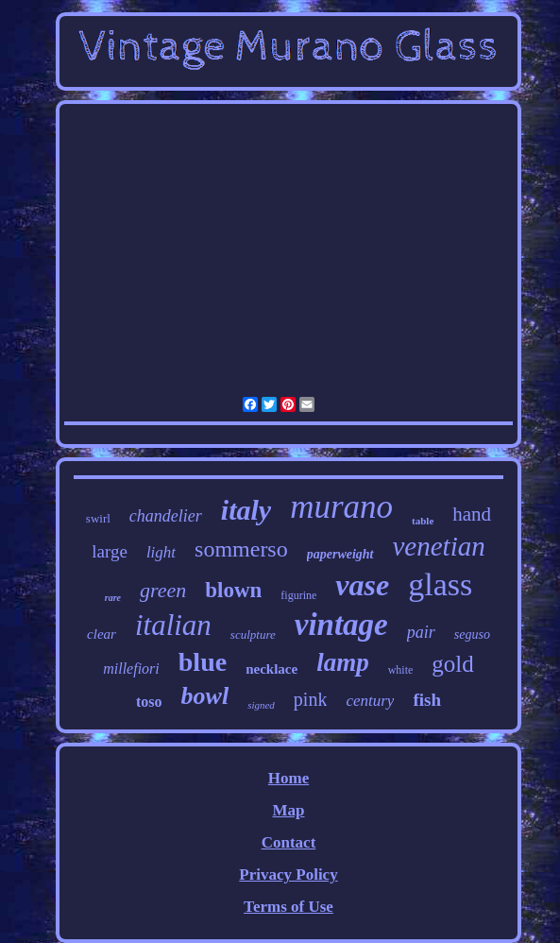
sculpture (253, 634)
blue (203, 662)
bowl (205, 696)
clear (102, 634)
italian (173, 625)
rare (113, 598)
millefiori (131, 669)
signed (261, 705)
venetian (439, 546)
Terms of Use (288, 907)
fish (427, 700)
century (370, 701)
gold (452, 664)
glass (440, 584)
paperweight (340, 554)
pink (311, 699)
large (110, 551)
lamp (343, 662)
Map (288, 810)
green (163, 590)
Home (288, 778)
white (401, 670)
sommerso (241, 549)
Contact (289, 842)
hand (472, 514)
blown (233, 590)
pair (421, 632)
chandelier (166, 516)
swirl (98, 518)
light (161, 552)
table (423, 521)
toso (149, 702)
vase (362, 585)
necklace (272, 669)
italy (246, 510)
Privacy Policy (288, 874)
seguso (472, 634)
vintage (341, 625)
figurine (298, 595)
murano (341, 507)
